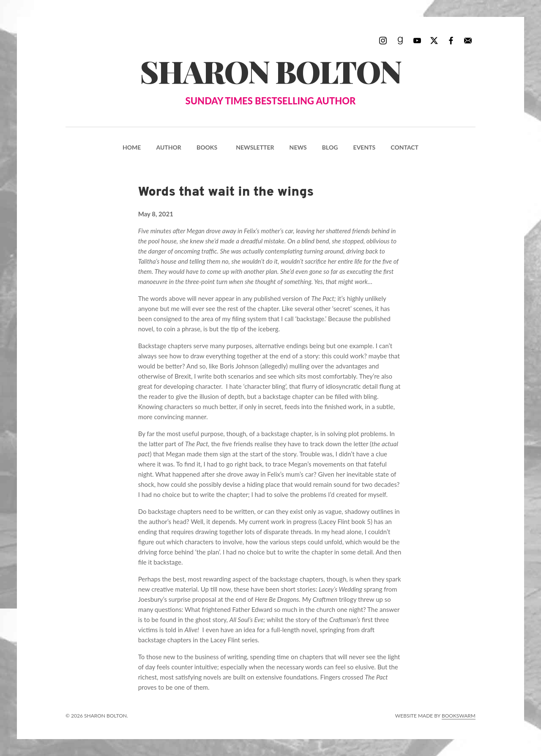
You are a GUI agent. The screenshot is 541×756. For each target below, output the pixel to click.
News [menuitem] (298, 147)
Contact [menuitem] (404, 147)
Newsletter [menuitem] (255, 147)
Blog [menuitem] (330, 147)
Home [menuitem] (132, 147)
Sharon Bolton (270, 79)
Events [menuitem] (365, 147)
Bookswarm (459, 716)
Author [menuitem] (168, 147)
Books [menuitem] (207, 147)
